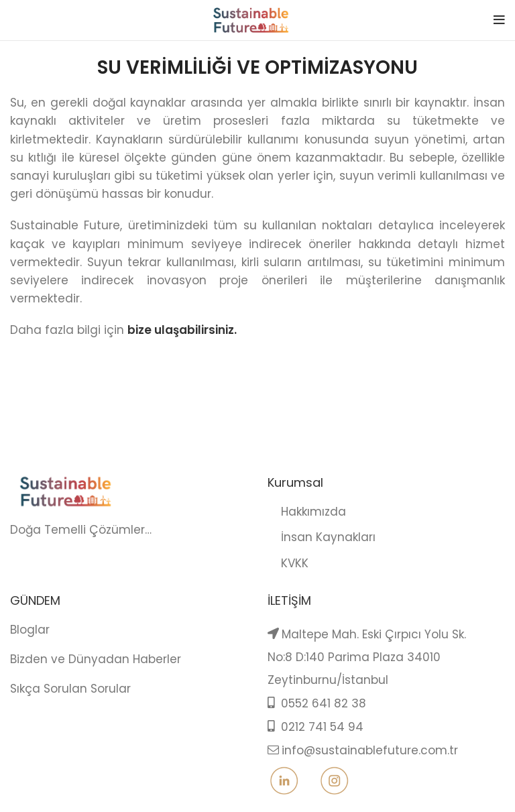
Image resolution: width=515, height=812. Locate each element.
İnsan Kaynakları (322, 537)
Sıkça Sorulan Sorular (70, 689)
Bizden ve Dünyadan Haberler (96, 659)
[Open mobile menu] (499, 20)
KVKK (288, 563)
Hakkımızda (307, 512)
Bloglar (30, 630)
